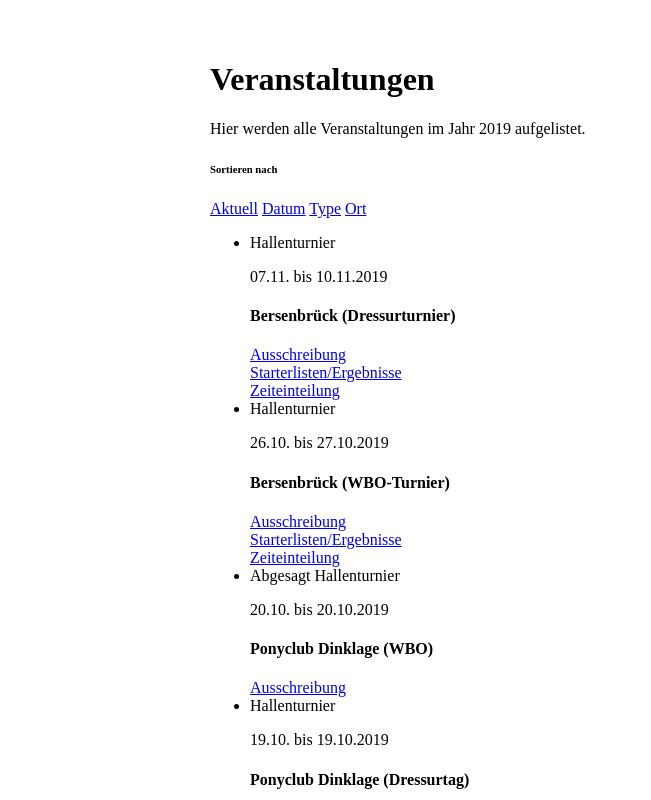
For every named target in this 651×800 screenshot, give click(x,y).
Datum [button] (284, 208)
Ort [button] (355, 208)
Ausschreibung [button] (298, 354)
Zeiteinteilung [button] (295, 390)
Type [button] (325, 208)
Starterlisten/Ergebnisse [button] (326, 372)
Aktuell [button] (234, 208)
